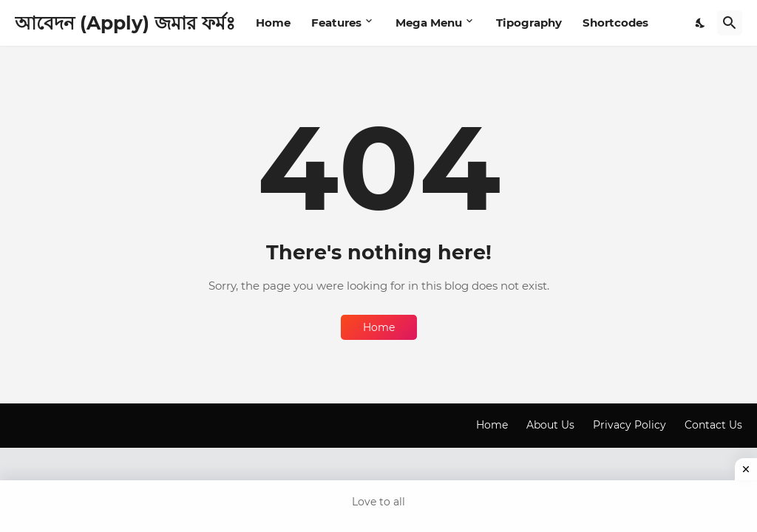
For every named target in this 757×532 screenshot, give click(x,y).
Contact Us (713, 425)
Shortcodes (615, 23)
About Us (550, 425)
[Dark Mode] (701, 23)
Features (336, 23)
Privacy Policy (629, 425)
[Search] (730, 23)
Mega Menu (429, 23)
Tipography (529, 23)
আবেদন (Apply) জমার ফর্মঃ (125, 23)
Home (273, 23)
